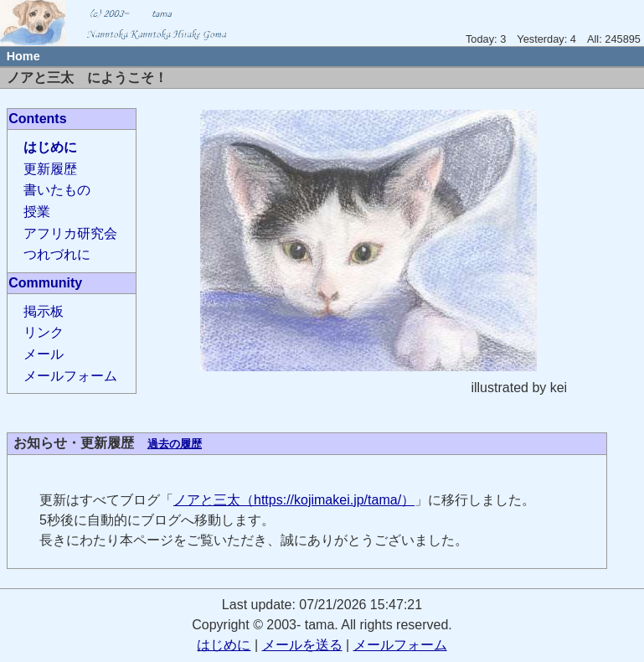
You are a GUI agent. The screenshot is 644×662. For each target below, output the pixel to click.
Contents (37, 119)
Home (23, 56)
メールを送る (302, 645)
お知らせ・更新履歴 (74, 443)
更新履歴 (50, 169)
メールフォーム (70, 376)
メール (44, 354)
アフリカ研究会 (70, 233)
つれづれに (57, 254)
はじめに (50, 147)
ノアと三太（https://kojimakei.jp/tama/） (294, 500)
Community (45, 283)
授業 (37, 212)
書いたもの (57, 190)
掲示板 (44, 311)
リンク (44, 332)
